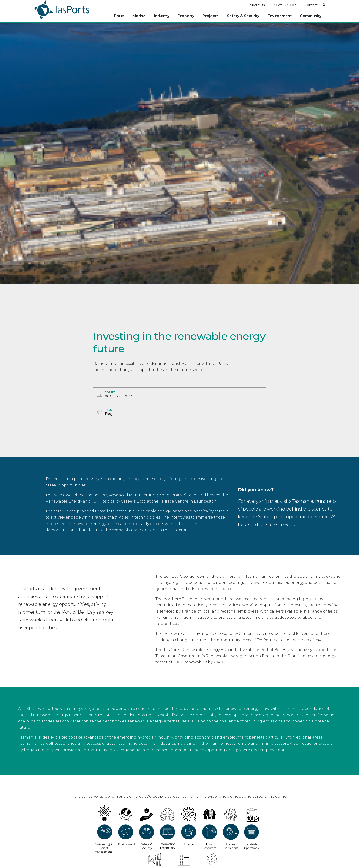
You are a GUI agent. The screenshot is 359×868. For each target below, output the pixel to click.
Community (311, 16)
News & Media (285, 5)
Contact (311, 5)
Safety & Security (243, 16)
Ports (119, 16)
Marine (139, 16)
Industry (162, 16)
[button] (324, 5)
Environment (280, 16)
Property (186, 16)
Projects (211, 16)
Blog (109, 414)
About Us (257, 5)
